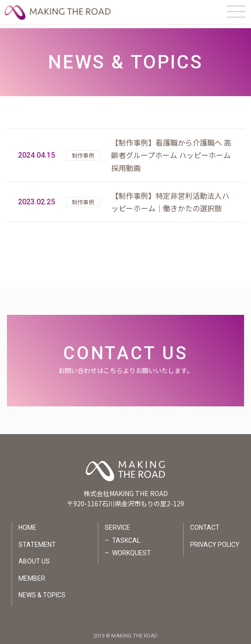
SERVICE (117, 524)
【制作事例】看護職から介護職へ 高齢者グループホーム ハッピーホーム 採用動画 (171, 151)
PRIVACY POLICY (215, 541)
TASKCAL (126, 537)
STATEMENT (37, 541)
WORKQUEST (131, 549)
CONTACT (205, 524)
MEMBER (32, 574)
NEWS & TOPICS (42, 591)
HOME (27, 524)
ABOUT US (34, 558)
